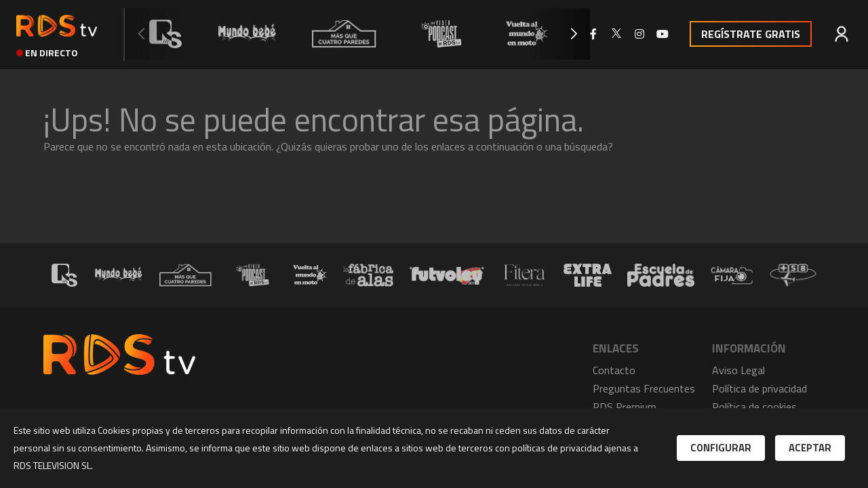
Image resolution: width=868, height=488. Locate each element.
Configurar (721, 448)
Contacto (614, 370)
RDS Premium (625, 407)
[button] (574, 34)
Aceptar (810, 448)
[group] (165, 34)
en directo (47, 53)
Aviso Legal (738, 370)
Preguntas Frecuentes (644, 388)
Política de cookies (754, 407)
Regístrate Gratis (751, 34)
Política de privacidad (759, 388)
